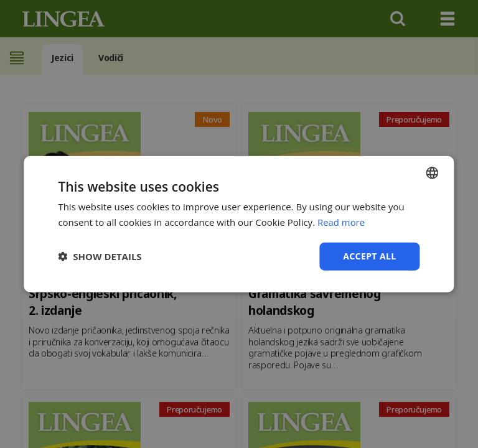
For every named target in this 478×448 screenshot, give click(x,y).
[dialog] (239, 224)
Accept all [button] (369, 256)
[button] (100, 256)
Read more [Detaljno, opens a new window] (341, 222)
